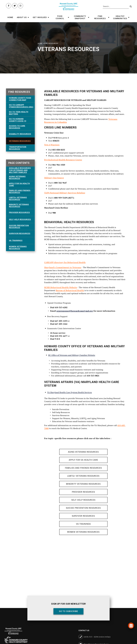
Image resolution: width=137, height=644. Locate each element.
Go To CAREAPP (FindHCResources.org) (21, 106)
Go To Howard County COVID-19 (18, 120)
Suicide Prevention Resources (19, 227)
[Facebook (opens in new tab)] (9, 6)
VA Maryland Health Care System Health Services (69, 392)
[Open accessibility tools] (130, 632)
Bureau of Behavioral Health (70, 290)
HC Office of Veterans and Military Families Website (72, 355)
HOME (40, 43)
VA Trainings (16, 240)
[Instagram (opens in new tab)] (20, 6)
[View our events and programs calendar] (131, 626)
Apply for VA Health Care (19, 185)
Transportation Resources (18, 148)
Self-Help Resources (20, 219)
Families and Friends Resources (20, 192)
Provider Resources (19, 212)
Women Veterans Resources (18, 248)
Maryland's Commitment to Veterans (63, 267)
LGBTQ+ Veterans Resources (18, 199)
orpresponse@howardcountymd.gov (75, 311)
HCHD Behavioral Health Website (61, 287)
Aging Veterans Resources (17, 178)
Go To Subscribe (68, 611)
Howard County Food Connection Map (20, 99)
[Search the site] (116, 7)
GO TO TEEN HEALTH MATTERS (19, 113)
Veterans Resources (20, 141)
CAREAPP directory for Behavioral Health (65, 262)
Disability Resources (20, 134)
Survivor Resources (20, 233)
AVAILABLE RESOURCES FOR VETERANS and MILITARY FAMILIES (20, 170)
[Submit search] (131, 7)
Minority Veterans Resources (19, 206)
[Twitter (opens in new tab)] (15, 6)
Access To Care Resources (17, 127)
